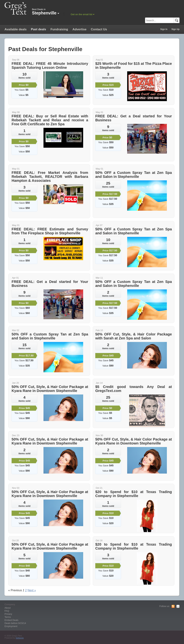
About (7, 608)
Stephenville (46, 13)
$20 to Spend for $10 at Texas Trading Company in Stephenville (133, 494)
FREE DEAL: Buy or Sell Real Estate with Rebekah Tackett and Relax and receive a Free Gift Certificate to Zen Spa (50, 120)
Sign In (164, 29)
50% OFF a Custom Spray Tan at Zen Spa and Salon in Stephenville (133, 175)
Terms (8, 617)
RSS (173, 606)
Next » (32, 590)
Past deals (39, 29)
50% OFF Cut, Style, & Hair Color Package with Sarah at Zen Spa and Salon (133, 336)
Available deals (16, 29)
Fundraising (59, 29)
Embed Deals (11, 620)
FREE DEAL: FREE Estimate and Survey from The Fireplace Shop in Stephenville (50, 231)
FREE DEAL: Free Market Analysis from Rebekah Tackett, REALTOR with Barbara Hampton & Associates (50, 177)
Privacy (8, 614)
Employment (11, 626)
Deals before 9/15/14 (15, 623)
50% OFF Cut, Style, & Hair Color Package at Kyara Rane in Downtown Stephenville (50, 389)
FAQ (7, 611)
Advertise (79, 29)
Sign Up (175, 29)
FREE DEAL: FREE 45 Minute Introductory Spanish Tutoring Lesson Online (50, 66)
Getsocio (20, 638)
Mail (178, 606)
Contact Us (99, 29)
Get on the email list (82, 14)
